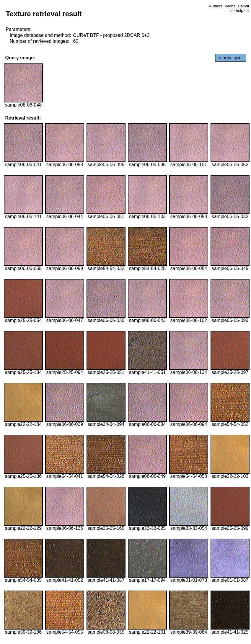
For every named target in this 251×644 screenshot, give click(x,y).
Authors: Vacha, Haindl (229, 6)
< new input (231, 58)
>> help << (239, 10)
